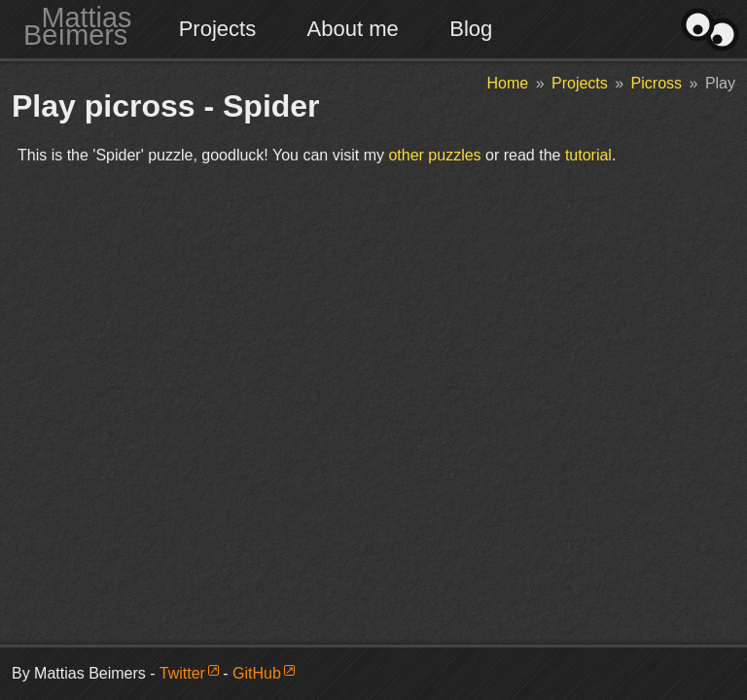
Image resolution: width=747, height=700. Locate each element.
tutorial (588, 155)
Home (508, 83)
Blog (471, 29)
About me (353, 29)
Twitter (182, 673)
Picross (657, 83)
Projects (217, 29)
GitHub (257, 673)
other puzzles (434, 155)
